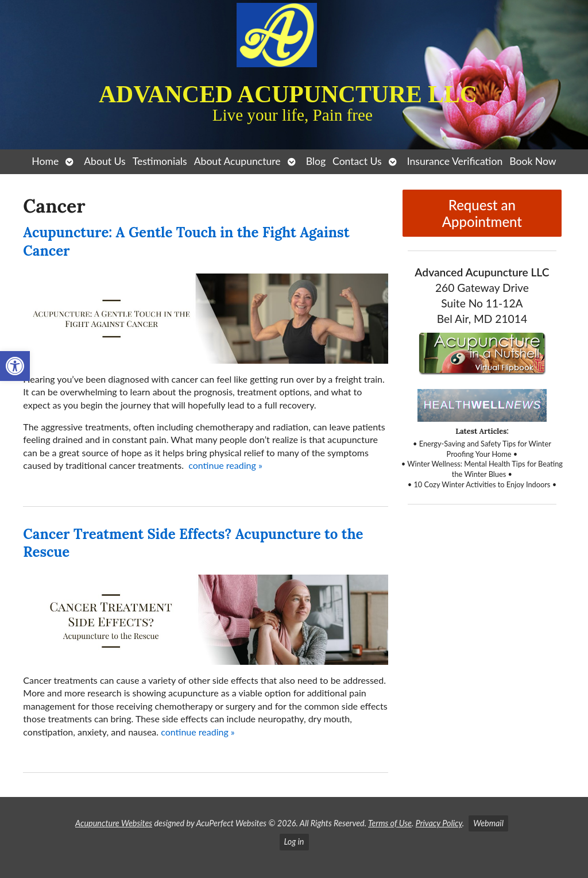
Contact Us (357, 161)
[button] (15, 366)
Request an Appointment (482, 213)
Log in (294, 842)
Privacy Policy (439, 823)
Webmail (488, 823)
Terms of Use (390, 823)
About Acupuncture (237, 161)
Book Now (533, 161)
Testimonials (160, 161)
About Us (105, 161)
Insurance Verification (455, 161)
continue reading (225, 465)
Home (45, 161)
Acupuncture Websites (114, 823)
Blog (316, 161)
